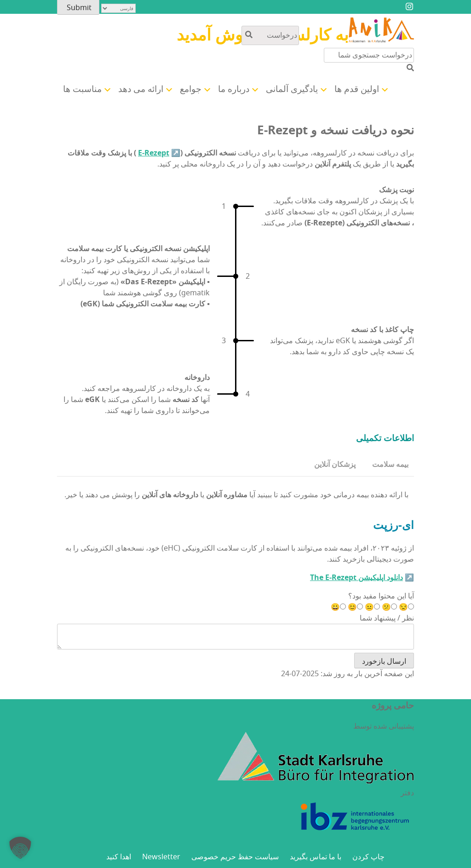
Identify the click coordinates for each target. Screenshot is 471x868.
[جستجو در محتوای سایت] (270, 35)
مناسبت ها (82, 89)
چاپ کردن (368, 857)
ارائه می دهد (141, 89)
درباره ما (234, 89)
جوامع (191, 89)
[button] (20, 848)
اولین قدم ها (357, 89)
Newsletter (161, 857)
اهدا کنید (119, 857)
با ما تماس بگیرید (316, 857)
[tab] (390, 465)
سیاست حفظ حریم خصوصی (235, 857)
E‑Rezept (154, 153)
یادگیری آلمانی (292, 89)
